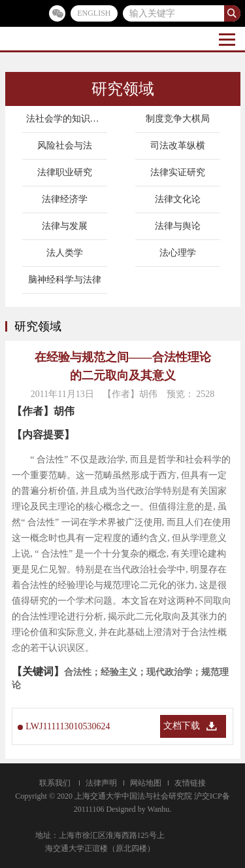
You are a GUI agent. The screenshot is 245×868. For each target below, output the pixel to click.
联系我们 (55, 783)
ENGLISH (94, 13)
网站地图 (146, 783)
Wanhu (159, 809)
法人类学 (65, 253)
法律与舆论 (178, 226)
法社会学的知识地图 (67, 119)
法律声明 (101, 783)
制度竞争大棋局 (178, 119)
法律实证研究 (178, 172)
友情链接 (190, 783)
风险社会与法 (65, 146)
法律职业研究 (65, 172)
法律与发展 (65, 226)
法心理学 (178, 253)
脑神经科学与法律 (65, 280)
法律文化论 (178, 199)
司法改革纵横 (178, 146)
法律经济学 (65, 199)
